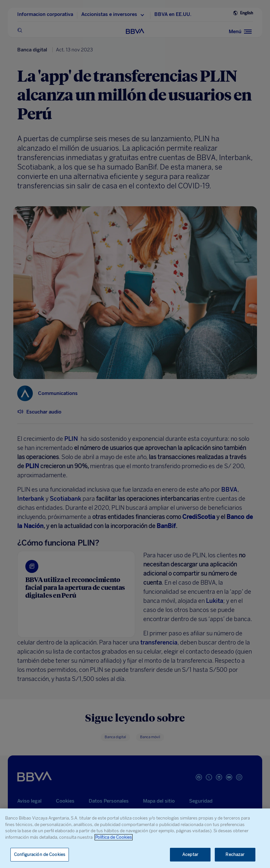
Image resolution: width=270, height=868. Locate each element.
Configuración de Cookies (40, 854)
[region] (135, 838)
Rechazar (235, 854)
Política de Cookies (114, 837)
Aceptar (190, 854)
